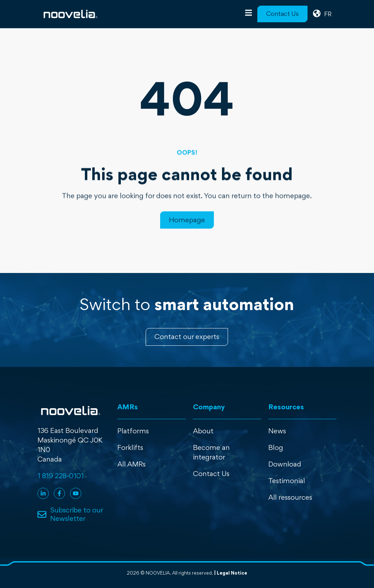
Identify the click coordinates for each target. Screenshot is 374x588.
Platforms (133, 431)
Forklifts (130, 447)
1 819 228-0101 (61, 476)
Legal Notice (232, 573)
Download (285, 464)
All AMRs (132, 464)
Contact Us (211, 474)
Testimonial (287, 481)
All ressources (290, 497)
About (203, 431)
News (277, 431)
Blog (276, 447)
